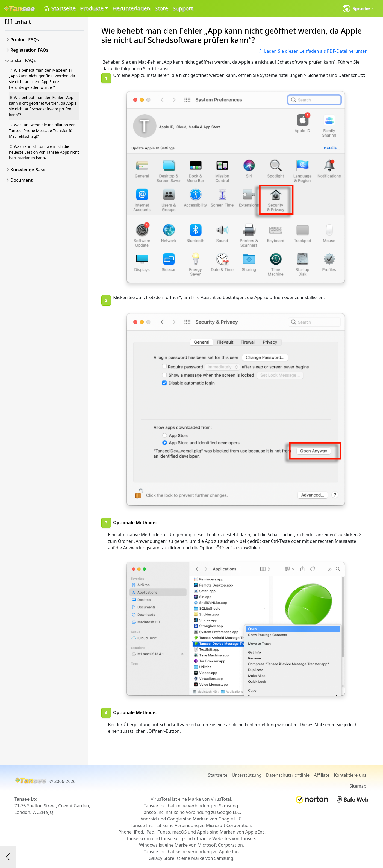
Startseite (59, 9)
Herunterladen (131, 8)
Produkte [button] (92, 8)
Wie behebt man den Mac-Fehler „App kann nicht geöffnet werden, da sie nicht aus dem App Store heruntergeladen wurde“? (42, 79)
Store (161, 8)
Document (21, 180)
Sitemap (358, 786)
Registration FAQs (29, 50)
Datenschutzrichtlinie (288, 775)
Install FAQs (23, 60)
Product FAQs (25, 40)
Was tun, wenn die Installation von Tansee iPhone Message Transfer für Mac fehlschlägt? (42, 131)
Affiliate (322, 775)
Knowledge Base (28, 170)
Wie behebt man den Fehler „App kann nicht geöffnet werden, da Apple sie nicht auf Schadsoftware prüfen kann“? (43, 106)
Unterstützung (247, 775)
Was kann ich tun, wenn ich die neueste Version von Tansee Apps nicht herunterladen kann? (44, 152)
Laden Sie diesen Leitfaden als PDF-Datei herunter (312, 51)
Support (183, 8)
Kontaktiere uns (350, 775)
